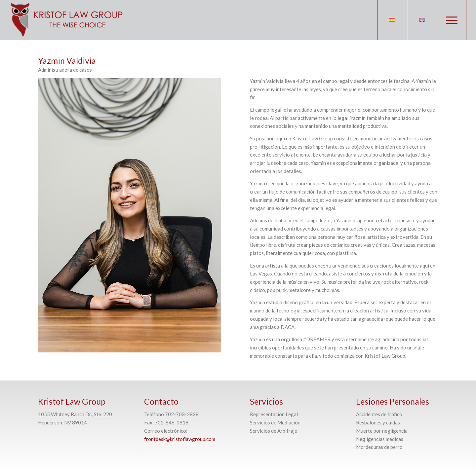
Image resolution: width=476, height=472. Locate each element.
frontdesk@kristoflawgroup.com (180, 439)
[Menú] (452, 20)
